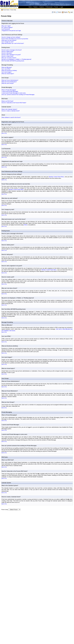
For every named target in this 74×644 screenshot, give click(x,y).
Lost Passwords (6, 29)
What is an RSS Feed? (8, 101)
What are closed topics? (8, 74)
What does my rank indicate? (9, 40)
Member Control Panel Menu (56, 177)
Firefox (25, 225)
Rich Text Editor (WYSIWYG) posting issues (13, 61)
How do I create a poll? (8, 56)
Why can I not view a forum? (9, 58)
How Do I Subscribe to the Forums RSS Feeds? (14, 103)
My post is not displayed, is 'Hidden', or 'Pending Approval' (17, 59)
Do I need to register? (7, 28)
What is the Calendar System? (9, 109)
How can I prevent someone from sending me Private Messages (18, 95)
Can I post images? (7, 72)
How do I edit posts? (7, 53)
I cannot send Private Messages (10, 91)
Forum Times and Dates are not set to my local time (15, 39)
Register (66, 12)
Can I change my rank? (8, 42)
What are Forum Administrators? (10, 80)
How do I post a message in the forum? (12, 50)
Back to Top (4, 133)
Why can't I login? (6, 26)
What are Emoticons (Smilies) (9, 71)
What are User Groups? (8, 83)
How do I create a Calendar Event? (11, 111)
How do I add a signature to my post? (11, 55)
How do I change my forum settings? (11, 37)
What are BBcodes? (7, 67)
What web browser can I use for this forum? (13, 43)
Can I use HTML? (6, 69)
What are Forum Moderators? (9, 82)
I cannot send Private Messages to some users (14, 93)
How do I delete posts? (8, 52)
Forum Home (6, 10)
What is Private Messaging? (9, 90)
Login (71, 12)
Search (59, 12)
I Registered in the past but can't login (11, 31)
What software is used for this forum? (11, 117)
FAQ (55, 12)
